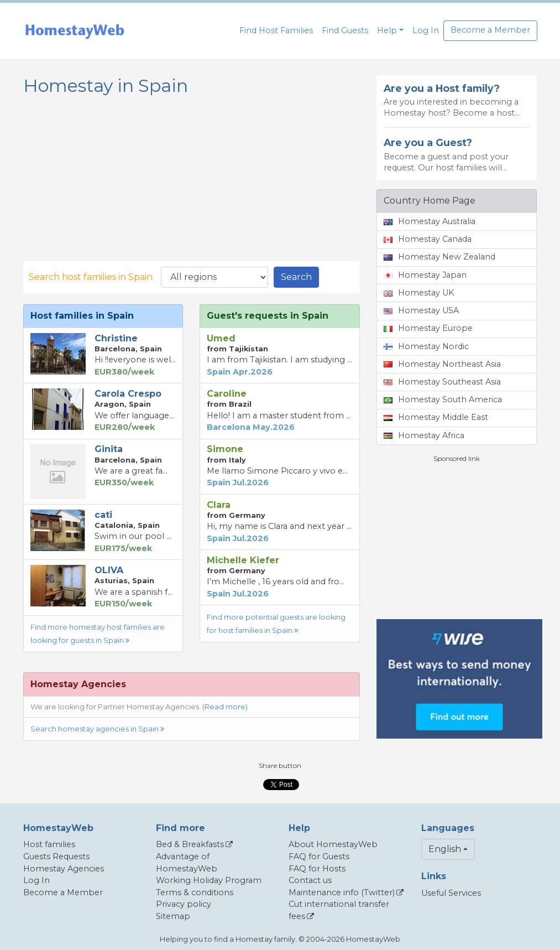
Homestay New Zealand (439, 257)
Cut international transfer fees (339, 910)
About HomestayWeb (333, 844)
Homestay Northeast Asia (442, 364)
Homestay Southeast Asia (442, 382)
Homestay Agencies (64, 869)
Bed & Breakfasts (190, 844)
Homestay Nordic (426, 346)
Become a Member (490, 30)
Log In (426, 30)
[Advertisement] (459, 541)
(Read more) (225, 707)
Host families (49, 844)
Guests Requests (56, 856)
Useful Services (451, 893)
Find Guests (345, 30)
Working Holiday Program (209, 880)
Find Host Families (276, 30)
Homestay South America (443, 399)
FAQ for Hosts (317, 869)
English (445, 849)
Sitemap (173, 916)
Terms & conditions (195, 892)
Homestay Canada (428, 239)
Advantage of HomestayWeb (187, 863)
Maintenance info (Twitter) (342, 892)
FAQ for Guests (319, 856)
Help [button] (387, 30)
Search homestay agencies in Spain (97, 729)
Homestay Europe (428, 328)
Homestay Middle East (436, 417)
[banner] (75, 31)
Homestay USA (421, 310)
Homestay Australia (430, 221)
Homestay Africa (424, 435)
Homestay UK (419, 293)
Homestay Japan (425, 275)
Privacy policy (184, 904)
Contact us (310, 880)
